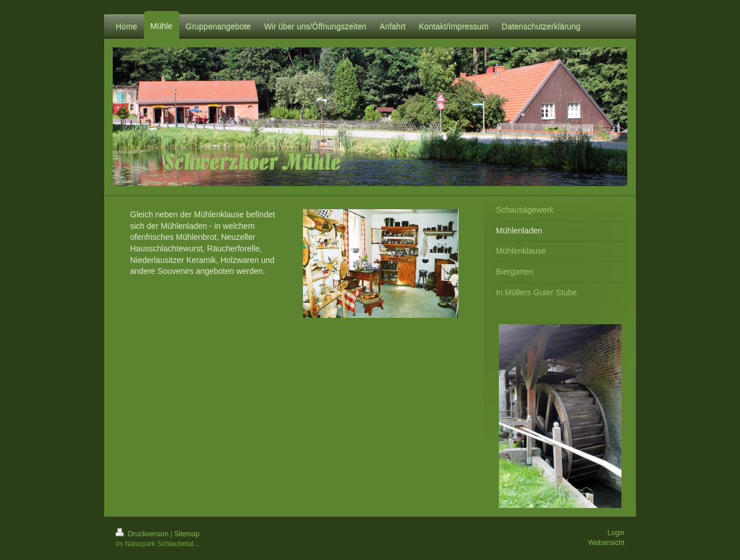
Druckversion (143, 534)
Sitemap (187, 534)
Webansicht (606, 543)
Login (616, 533)
